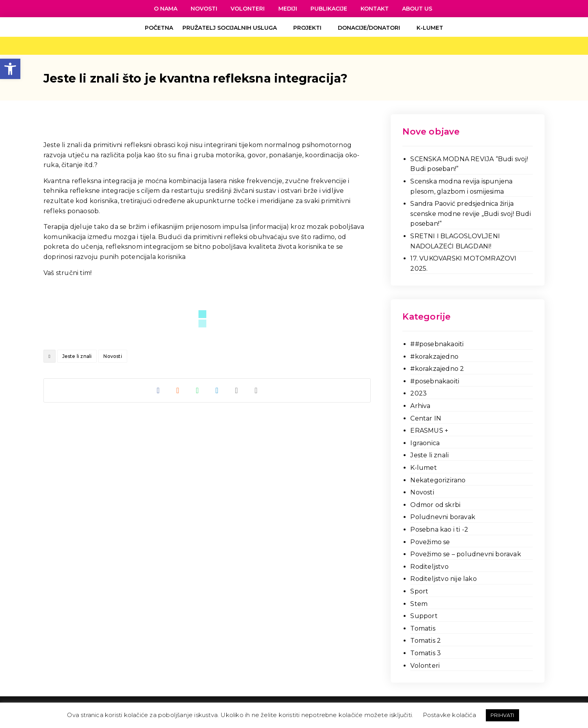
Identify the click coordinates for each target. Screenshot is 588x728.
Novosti (113, 356)
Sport (419, 591)
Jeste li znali (77, 356)
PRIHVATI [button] (502, 715)
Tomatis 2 (426, 641)
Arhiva (420, 406)
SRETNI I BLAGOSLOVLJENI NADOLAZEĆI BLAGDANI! (455, 241)
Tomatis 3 (426, 653)
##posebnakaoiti (437, 344)
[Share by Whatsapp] (197, 390)
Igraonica (425, 443)
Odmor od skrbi (435, 505)
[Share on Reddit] (178, 390)
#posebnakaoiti (435, 381)
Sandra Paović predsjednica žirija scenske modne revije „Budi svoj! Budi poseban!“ (470, 214)
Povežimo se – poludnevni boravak (465, 554)
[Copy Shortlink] (256, 390)
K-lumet (423, 468)
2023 (418, 393)
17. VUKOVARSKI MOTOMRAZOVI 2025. (463, 263)
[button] (10, 69)
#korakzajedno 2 (437, 369)
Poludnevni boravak (443, 517)
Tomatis (423, 628)
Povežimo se (430, 542)
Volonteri (425, 666)
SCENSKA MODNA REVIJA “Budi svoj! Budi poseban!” (469, 164)
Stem (419, 604)
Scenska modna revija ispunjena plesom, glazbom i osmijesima (461, 186)
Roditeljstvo (429, 567)
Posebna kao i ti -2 (439, 529)
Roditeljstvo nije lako (443, 579)
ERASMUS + (429, 431)
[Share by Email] (236, 390)
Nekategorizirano (438, 480)
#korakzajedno (434, 357)
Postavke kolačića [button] (449, 715)
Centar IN (426, 418)
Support (424, 616)
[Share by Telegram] (217, 390)
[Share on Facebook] (158, 390)
